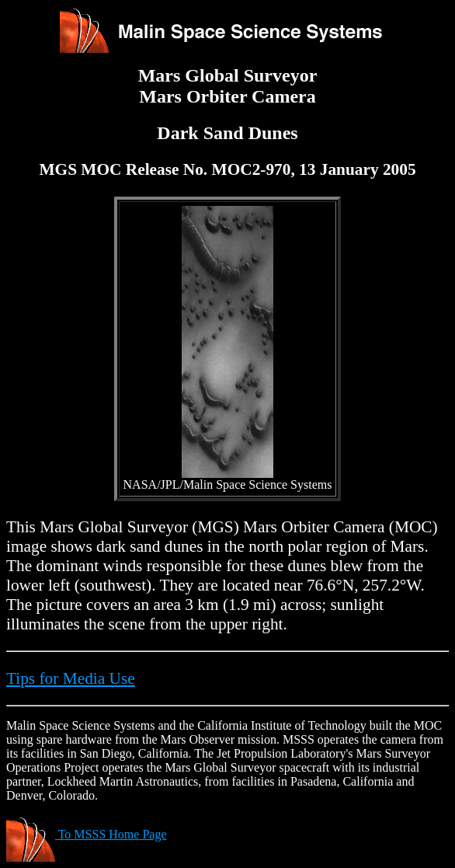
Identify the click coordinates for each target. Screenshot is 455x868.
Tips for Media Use (71, 678)
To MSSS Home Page (87, 834)
